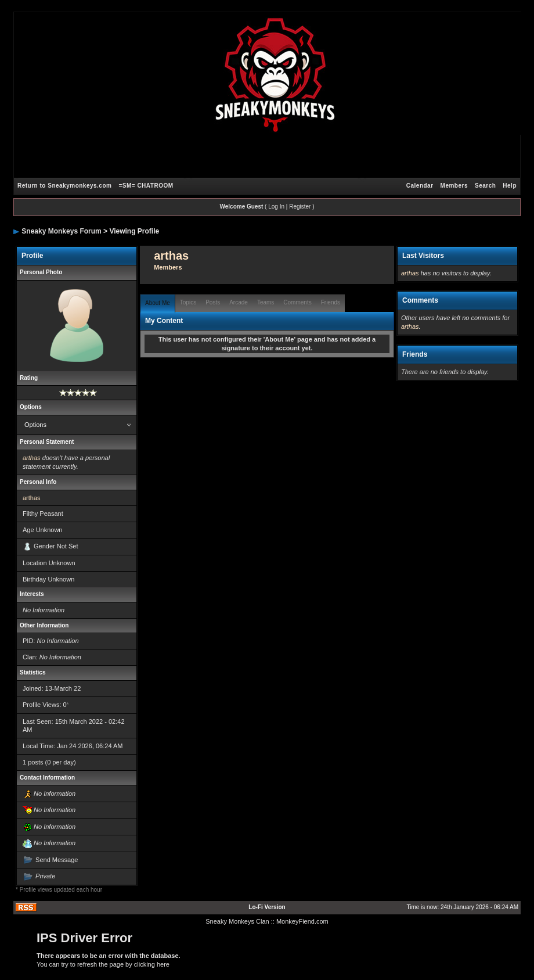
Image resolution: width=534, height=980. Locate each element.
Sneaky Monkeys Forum (61, 231)
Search (485, 186)
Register (300, 207)
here (163, 964)
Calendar (420, 186)
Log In (276, 207)
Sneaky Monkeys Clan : (239, 921)
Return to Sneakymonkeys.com (64, 186)
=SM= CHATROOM (146, 186)
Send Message (57, 860)
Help (510, 186)
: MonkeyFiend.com (301, 921)
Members (454, 186)
